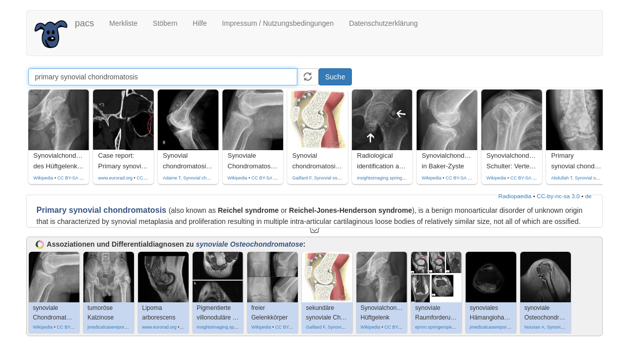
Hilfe (200, 23)
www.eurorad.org (115, 178)
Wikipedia (43, 178)
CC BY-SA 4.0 (71, 178)
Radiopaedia (515, 196)
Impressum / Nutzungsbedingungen (278, 23)
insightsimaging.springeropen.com (392, 178)
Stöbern (165, 23)
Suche (335, 77)
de (588, 196)
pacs (84, 23)
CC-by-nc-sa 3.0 (558, 196)
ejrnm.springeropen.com (440, 327)
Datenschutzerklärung (383, 23)
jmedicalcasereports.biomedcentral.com (128, 327)
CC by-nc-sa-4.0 (153, 178)
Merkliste (123, 23)
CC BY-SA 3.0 (265, 178)
